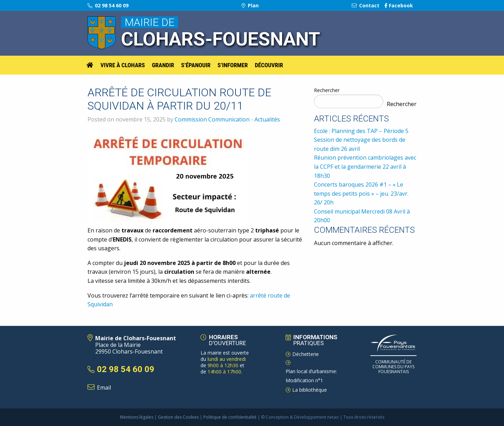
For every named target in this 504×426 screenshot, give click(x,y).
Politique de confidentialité (230, 417)
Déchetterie (306, 354)
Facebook (399, 5)
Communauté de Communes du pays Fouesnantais (393, 367)
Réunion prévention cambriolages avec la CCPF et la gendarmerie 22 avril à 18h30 (365, 166)
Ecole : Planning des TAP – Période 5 (361, 131)
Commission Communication (212, 119)
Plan (250, 5)
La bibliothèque (310, 390)
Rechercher (327, 90)
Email (104, 387)
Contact (366, 5)
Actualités (267, 119)
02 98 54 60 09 (108, 5)
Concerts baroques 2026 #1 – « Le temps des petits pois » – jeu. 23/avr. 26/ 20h (361, 193)
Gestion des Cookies (178, 417)
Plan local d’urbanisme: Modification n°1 (311, 376)
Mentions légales (137, 417)
